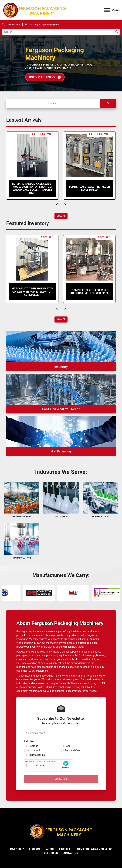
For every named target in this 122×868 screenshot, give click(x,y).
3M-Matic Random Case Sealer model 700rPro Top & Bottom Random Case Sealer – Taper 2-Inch (32, 188)
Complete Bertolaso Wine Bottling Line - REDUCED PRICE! (89, 292)
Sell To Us (51, 853)
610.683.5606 (13, 24)
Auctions (35, 849)
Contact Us (70, 853)
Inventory (17, 849)
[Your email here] (61, 733)
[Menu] (107, 10)
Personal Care (73, 750)
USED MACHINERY (45, 77)
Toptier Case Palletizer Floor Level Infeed (89, 188)
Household (34, 750)
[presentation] (57, 204)
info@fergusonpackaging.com (44, 24)
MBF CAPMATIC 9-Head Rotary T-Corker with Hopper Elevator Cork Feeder (32, 292)
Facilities (66, 849)
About (50, 849)
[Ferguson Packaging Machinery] (61, 832)
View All (61, 216)
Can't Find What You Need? (95, 849)
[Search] (58, 32)
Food (68, 746)
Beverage (33, 746)
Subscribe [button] (61, 779)
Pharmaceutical (37, 755)
